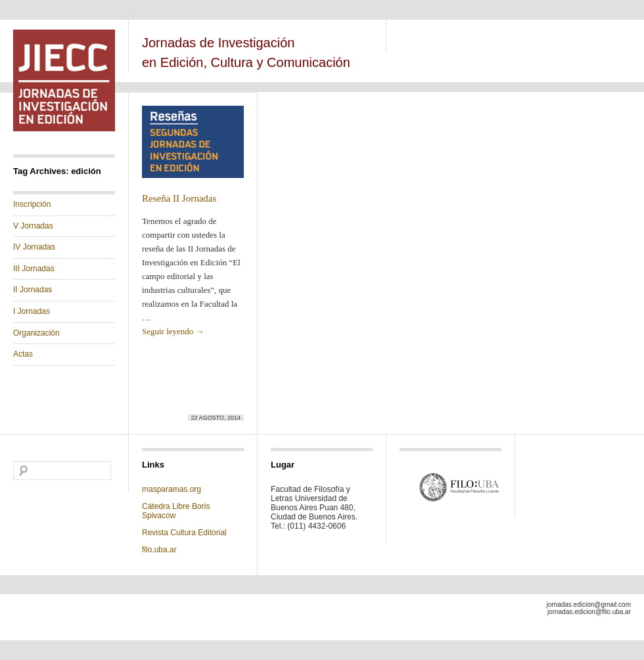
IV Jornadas (34, 247)
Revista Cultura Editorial (185, 533)
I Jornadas (32, 311)
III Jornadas (34, 269)
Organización (36, 333)
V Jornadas (33, 226)
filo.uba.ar (159, 550)
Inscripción (32, 204)
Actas (23, 354)
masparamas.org (172, 489)
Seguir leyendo (173, 331)
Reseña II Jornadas (179, 198)
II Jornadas (33, 290)
